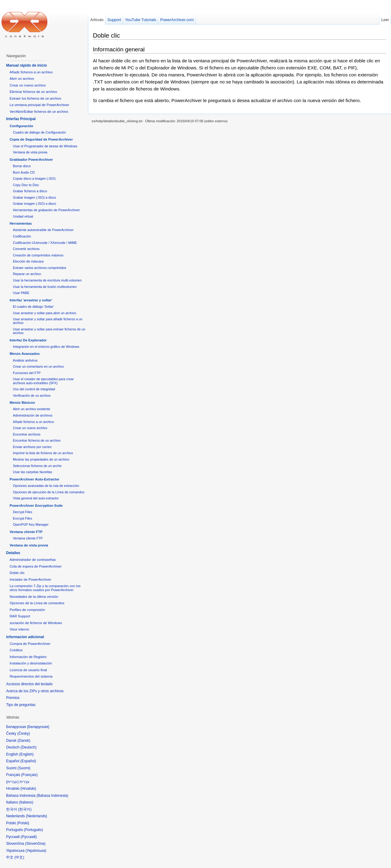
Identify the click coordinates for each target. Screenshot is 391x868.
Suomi (24, 768)
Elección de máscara (28, 261)
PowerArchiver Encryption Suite (36, 506)
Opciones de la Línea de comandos (37, 603)
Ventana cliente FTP (26, 532)
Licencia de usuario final (28, 670)
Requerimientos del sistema (31, 676)
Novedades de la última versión (34, 597)
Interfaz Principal (21, 119)
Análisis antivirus (25, 360)
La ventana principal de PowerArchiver (39, 105)
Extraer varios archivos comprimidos (40, 268)
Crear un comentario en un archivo (38, 366)
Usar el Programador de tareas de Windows (45, 146)
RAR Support (20, 616)
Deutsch (28, 747)
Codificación (22, 236)
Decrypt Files (22, 512)
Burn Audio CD (24, 172)
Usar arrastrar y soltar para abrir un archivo (44, 313)
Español (28, 761)
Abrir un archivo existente (31, 409)
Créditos (16, 650)
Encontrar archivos (27, 434)
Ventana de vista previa (30, 152)
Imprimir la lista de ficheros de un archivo (43, 453)
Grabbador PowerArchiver (31, 160)
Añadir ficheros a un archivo (31, 72)
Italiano (26, 802)
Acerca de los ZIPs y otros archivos (35, 691)
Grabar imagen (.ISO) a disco (34, 197)
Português (33, 830)
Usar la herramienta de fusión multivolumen (45, 287)
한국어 (25, 809)
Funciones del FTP (27, 373)
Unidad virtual (23, 216)
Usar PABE (21, 293)
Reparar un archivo (27, 274)
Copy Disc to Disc (26, 185)
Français (29, 775)
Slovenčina (35, 844)
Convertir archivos (26, 249)
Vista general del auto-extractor (36, 498)
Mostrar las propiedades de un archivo (41, 459)
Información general (119, 49)
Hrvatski (28, 789)
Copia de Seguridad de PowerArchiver (41, 139)
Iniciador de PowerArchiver (30, 579)
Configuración (21, 126)
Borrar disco (22, 166)
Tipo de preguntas (21, 705)
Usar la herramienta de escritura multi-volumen (47, 280)
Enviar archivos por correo (32, 447)
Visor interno (19, 629)
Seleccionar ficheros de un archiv (37, 466)
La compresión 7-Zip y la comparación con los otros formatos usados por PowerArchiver (45, 588)
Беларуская (38, 727)
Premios (13, 698)
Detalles (13, 553)
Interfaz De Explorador (28, 340)
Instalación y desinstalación (31, 663)
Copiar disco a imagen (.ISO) (34, 178)
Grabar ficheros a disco (30, 191)
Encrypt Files (22, 518)
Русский (29, 837)
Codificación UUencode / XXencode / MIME (45, 243)
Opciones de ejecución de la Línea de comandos (49, 492)
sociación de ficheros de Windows (36, 623)
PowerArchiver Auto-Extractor (34, 479)
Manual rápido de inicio (26, 65)
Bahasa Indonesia (52, 796)
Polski (23, 823)
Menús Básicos (22, 403)
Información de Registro (28, 657)
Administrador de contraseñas (33, 560)
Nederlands (37, 816)
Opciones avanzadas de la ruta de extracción (46, 486)
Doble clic (106, 35)
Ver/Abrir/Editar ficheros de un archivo (39, 112)
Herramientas (21, 223)
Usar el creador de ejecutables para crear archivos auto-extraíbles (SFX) (43, 381)
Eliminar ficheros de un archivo (33, 92)
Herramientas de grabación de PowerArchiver (46, 210)
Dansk (24, 741)
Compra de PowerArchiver (30, 644)
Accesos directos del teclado (29, 684)
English (26, 754)
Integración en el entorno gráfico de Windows (46, 347)
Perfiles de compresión (27, 610)
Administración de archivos (33, 415)
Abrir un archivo (22, 79)
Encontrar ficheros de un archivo (37, 440)
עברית (12, 782)
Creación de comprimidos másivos (38, 255)
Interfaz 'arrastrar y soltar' (31, 300)
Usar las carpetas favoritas (32, 472)
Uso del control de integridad (34, 389)
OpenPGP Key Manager (31, 524)
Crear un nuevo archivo (27, 85)
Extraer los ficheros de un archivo (35, 98)
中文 (19, 857)
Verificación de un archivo (32, 395)
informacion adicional (25, 637)
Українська (36, 851)
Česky (24, 734)
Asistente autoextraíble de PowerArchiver (43, 230)
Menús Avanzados (25, 354)
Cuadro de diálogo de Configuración (39, 132)
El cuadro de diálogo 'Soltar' (33, 307)
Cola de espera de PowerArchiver (35, 566)
